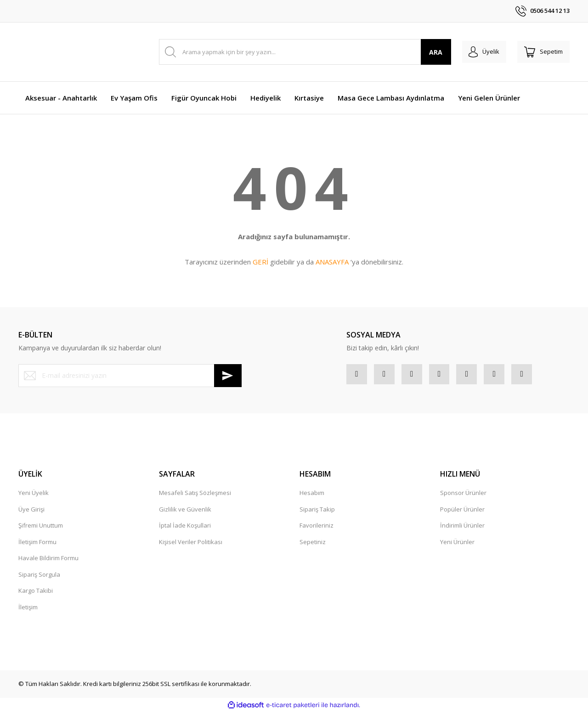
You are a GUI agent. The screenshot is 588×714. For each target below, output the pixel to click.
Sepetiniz (313, 544)
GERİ (260, 262)
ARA (427, 52)
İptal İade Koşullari (185, 528)
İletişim (28, 609)
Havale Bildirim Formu (48, 561)
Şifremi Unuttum (41, 528)
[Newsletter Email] (130, 376)
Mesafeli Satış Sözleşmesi (195, 495)
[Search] (300, 52)
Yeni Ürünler (457, 544)
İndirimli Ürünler (462, 528)
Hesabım (312, 495)
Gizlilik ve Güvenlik (185, 512)
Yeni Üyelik (34, 495)
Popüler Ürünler (462, 512)
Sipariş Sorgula (39, 577)
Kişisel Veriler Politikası (191, 544)
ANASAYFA (332, 262)
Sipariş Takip (317, 512)
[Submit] (228, 376)
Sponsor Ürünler (463, 495)
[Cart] (541, 52)
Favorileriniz (317, 528)
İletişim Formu (37, 544)
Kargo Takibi (36, 593)
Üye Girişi (31, 512)
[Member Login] (477, 52)
